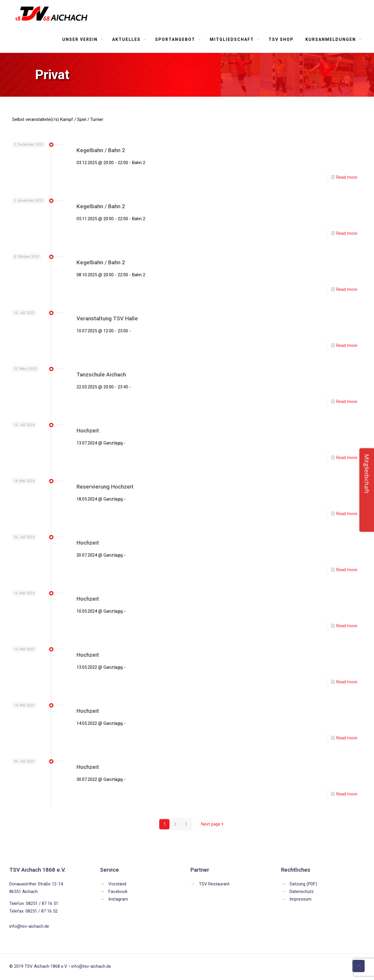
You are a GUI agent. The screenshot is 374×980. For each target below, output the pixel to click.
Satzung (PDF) (303, 884)
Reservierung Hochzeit (105, 487)
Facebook (118, 892)
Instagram (118, 899)
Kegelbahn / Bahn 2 (101, 150)
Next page (213, 824)
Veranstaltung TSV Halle (107, 318)
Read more (347, 177)
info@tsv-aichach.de (29, 926)
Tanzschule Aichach (101, 375)
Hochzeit (88, 431)
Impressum (301, 899)
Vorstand (117, 884)
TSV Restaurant (214, 884)
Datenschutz (302, 892)
